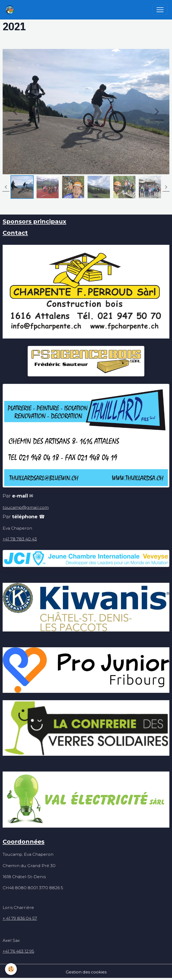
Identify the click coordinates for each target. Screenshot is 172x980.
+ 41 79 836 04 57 (20, 918)
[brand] (11, 10)
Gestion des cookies (86, 972)
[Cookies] (11, 969)
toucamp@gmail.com (26, 507)
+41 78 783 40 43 (20, 539)
